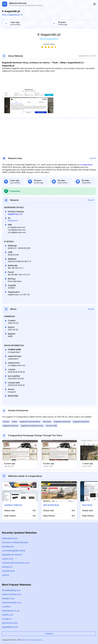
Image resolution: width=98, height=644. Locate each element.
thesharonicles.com (11, 602)
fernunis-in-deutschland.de (15, 542)
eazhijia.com (8, 546)
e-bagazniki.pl (86, 165)
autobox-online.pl (13, 505)
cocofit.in (6, 607)
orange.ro (7, 619)
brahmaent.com (10, 538)
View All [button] (93, 158)
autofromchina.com (12, 594)
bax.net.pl (87, 505)
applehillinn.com (10, 627)
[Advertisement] (49, 80)
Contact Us (49, 634)
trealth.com (8, 615)
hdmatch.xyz (8, 598)
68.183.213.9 (13, 221)
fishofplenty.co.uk (11, 611)
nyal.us (5, 575)
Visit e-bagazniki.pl (12, 15)
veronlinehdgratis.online (14, 551)
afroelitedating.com (11, 590)
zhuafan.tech (8, 571)
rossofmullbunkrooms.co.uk (16, 563)
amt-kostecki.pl (51, 505)
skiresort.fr (7, 567)
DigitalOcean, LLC (15, 214)
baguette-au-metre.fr (12, 555)
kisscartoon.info (10, 623)
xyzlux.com (8, 559)
